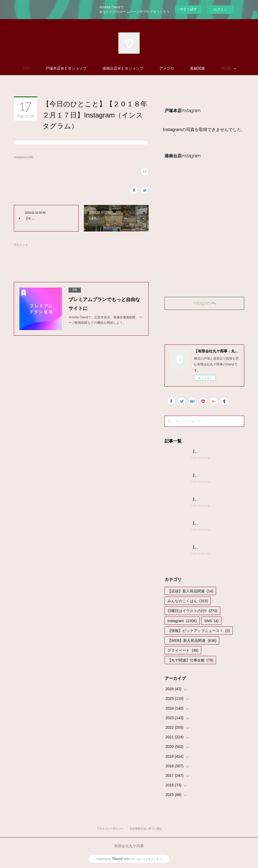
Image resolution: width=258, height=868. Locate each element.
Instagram (182, 621)
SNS (211, 621)
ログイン (220, 9)
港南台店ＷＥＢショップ (138, 68)
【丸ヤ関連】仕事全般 (190, 660)
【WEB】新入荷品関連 (192, 641)
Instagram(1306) (23, 157)
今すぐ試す (188, 9)
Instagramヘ (204, 303)
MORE (211, 68)
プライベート (183, 650)
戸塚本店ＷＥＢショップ (81, 68)
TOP (41, 68)
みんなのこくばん (188, 601)
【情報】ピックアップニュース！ (199, 631)
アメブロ (182, 68)
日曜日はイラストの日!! (192, 611)
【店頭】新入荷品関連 (190, 591)
